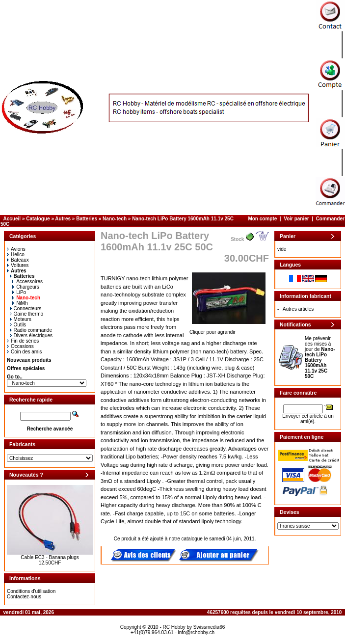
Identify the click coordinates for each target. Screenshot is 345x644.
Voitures (18, 265)
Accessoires (27, 282)
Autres (63, 219)
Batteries (87, 219)
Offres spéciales (26, 368)
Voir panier (296, 219)
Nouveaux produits (29, 360)
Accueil (12, 219)
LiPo (19, 292)
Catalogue (38, 219)
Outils (18, 325)
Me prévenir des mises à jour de (320, 357)
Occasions (20, 346)
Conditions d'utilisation (31, 591)
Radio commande (31, 330)
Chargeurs (26, 287)
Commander (330, 219)
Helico (16, 255)
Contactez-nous (24, 597)
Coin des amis (24, 352)
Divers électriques (31, 335)
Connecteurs (26, 309)
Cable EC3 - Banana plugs (50, 557)
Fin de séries (23, 341)
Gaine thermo (27, 314)
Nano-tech (115, 219)
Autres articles (298, 309)
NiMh (20, 303)
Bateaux (18, 260)
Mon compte (262, 219)
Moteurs (21, 319)
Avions (16, 249)
